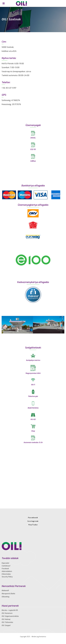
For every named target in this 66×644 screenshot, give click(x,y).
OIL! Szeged (6, 625)
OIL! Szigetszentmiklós (10, 616)
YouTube (33, 525)
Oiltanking (5, 597)
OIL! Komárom (7, 613)
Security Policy (7, 577)
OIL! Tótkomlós (7, 622)
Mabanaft (5, 591)
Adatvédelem (7, 571)
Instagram (33, 521)
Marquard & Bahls (8, 594)
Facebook (33, 518)
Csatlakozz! (6, 566)
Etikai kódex (6, 574)
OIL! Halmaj (6, 619)
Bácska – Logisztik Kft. (10, 610)
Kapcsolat (5, 563)
